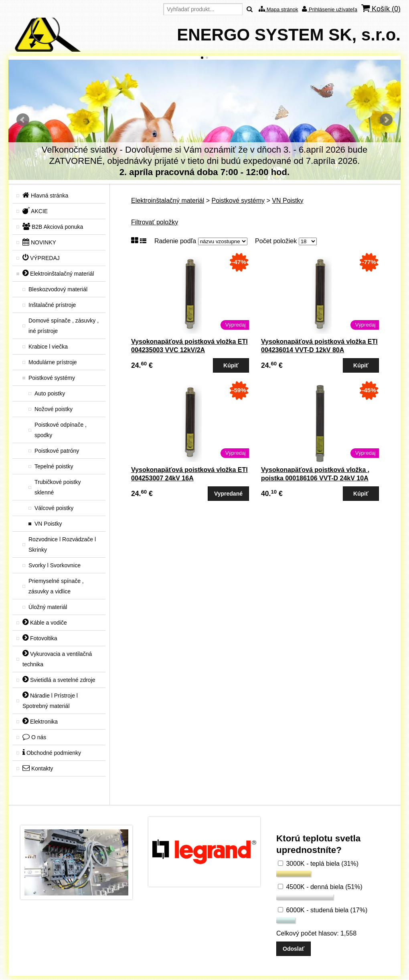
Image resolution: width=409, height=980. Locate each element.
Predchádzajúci (23, 120)
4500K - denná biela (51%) (320, 887)
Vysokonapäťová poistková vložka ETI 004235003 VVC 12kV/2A (189, 346)
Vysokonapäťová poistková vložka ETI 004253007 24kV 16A (189, 474)
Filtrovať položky (155, 222)
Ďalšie (386, 120)
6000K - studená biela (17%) (323, 910)
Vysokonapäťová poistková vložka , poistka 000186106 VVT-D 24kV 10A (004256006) (315, 478)
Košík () (381, 9)
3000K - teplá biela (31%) (318, 864)
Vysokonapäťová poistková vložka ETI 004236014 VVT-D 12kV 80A (319, 346)
